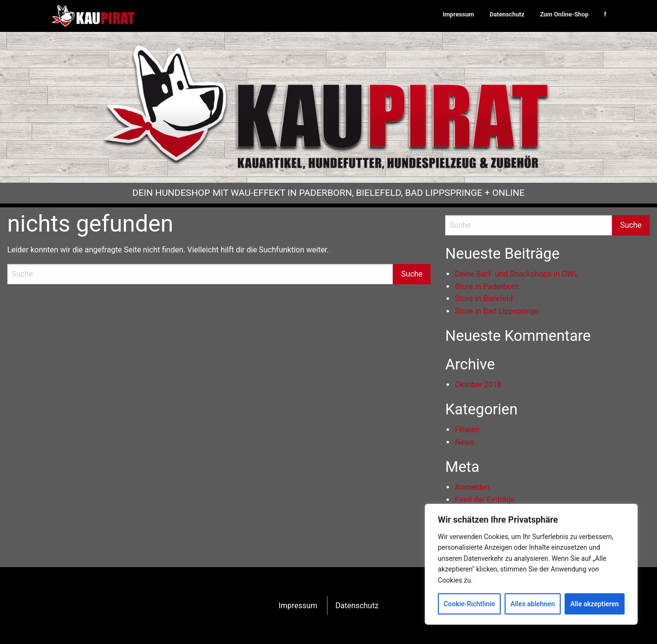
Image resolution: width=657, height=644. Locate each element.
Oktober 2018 (478, 385)
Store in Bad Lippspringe (497, 311)
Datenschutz (507, 14)
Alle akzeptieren (595, 604)
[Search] (200, 274)
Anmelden (472, 487)
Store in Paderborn (487, 286)
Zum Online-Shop (564, 14)
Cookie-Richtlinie (469, 604)
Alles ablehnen (533, 604)
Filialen (467, 430)
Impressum (458, 14)
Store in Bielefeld (484, 299)
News (464, 442)
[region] (531, 564)
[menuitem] (458, 15)
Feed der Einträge (485, 500)
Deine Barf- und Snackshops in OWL (516, 274)
